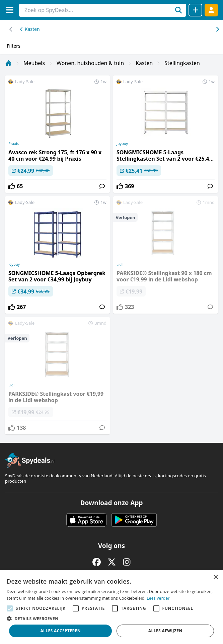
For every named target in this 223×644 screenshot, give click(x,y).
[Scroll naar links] (217, 29)
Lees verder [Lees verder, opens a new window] (158, 598)
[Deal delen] (195, 10)
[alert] (111, 607)
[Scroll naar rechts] (11, 29)
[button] (111, 619)
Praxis (14, 144)
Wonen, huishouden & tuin (90, 63)
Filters (14, 46)
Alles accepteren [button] (60, 631)
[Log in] (211, 10)
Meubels (34, 63)
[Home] (8, 63)
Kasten (30, 29)
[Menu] (10, 10)
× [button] (215, 577)
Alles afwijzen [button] (165, 631)
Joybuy (122, 144)
